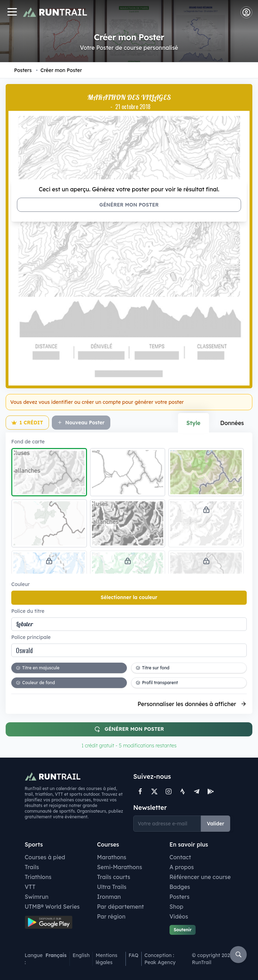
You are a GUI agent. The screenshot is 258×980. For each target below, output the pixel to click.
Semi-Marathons (119, 867)
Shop (176, 907)
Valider (216, 824)
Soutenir (183, 930)
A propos (182, 867)
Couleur (20, 584)
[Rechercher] (238, 955)
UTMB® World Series (52, 907)
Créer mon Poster (59, 70)
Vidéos (179, 916)
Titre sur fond (153, 668)
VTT (30, 887)
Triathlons (38, 877)
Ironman (109, 897)
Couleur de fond (35, 683)
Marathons (112, 857)
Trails (32, 867)
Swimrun (37, 897)
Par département (120, 907)
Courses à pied (45, 857)
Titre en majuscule (38, 668)
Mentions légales (106, 959)
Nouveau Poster (81, 423)
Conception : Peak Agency (160, 959)
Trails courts (113, 877)
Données (232, 423)
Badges (180, 887)
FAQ (134, 955)
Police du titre (28, 611)
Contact (180, 857)
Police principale (31, 637)
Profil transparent (157, 683)
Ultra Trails (112, 887)
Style (193, 423)
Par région (111, 916)
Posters (23, 70)
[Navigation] (12, 13)
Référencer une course (200, 877)
